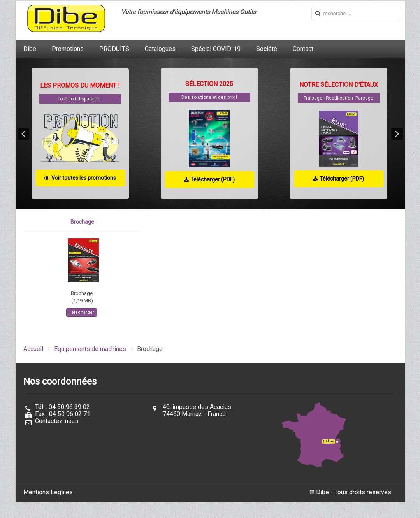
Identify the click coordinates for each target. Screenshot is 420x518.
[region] (210, 134)
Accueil (33, 349)
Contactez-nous (57, 421)
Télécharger (82, 312)
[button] (23, 134)
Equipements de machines (90, 349)
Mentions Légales (48, 492)
